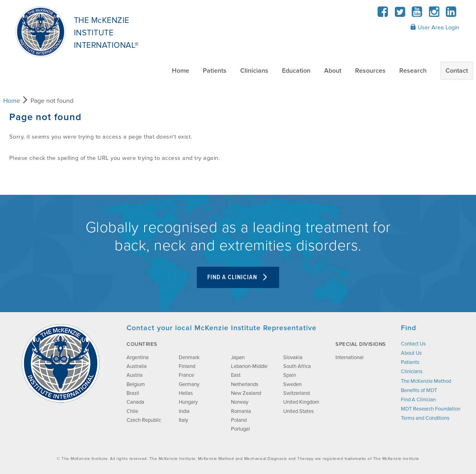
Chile (132, 411)
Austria (135, 375)
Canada (135, 402)
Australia (137, 366)
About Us (411, 353)
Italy (183, 420)
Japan (238, 358)
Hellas (186, 393)
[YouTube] (417, 14)
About (333, 71)
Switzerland (296, 393)
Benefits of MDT (419, 390)
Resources (370, 71)
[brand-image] (61, 364)
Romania (241, 411)
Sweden (292, 384)
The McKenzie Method (426, 381)
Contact (457, 71)
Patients (215, 71)
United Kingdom (301, 402)
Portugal (240, 429)
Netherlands (245, 384)
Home (181, 71)
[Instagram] (434, 14)
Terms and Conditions (425, 418)
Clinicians (254, 71)
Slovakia (293, 358)
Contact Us (413, 344)
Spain (290, 375)
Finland (187, 366)
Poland (239, 420)
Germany (189, 384)
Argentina (138, 358)
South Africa (297, 366)
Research (413, 71)
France (186, 375)
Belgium (136, 384)
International (349, 358)
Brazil (133, 393)
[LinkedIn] (451, 14)
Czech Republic (144, 420)
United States (298, 411)
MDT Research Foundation (431, 409)
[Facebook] (383, 14)
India (184, 411)
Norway (240, 402)
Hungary (188, 402)
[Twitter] (400, 14)
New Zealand (246, 393)
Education (296, 71)
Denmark (189, 358)
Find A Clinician (238, 277)
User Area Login (435, 27)
